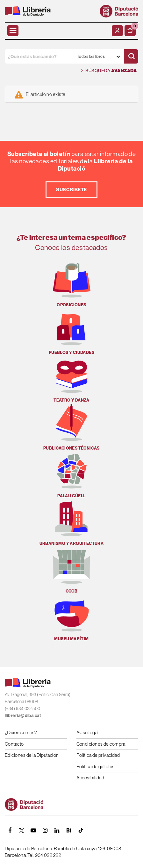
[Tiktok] (81, 831)
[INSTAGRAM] (45, 831)
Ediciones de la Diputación (32, 755)
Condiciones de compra (101, 744)
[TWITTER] (22, 831)
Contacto (14, 744)
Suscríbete (71, 190)
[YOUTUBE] (33, 831)
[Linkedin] (57, 831)
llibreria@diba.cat (23, 715)
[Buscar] (131, 56)
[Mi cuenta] (117, 31)
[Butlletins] (69, 831)
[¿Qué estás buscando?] (39, 56)
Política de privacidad (98, 755)
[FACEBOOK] (10, 831)
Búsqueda (109, 71)
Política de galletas (96, 766)
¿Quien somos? (21, 732)
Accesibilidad (90, 778)
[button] (130, 31)
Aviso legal (88, 732)
